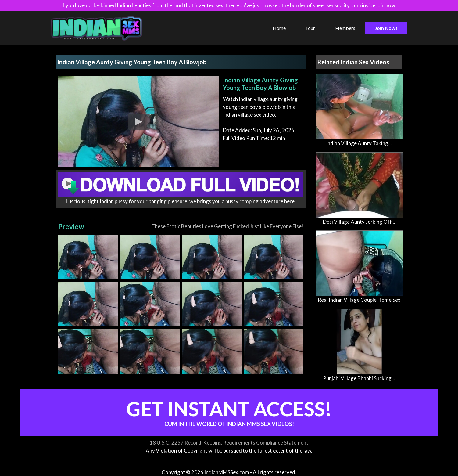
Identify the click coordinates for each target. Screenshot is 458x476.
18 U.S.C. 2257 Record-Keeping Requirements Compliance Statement (229, 443)
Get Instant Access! (229, 412)
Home (279, 28)
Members (345, 28)
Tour (310, 28)
